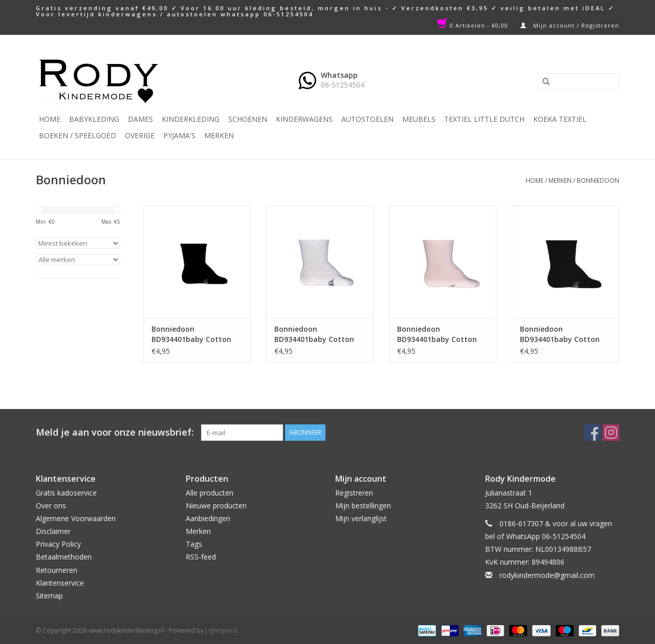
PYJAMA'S (179, 135)
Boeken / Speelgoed (78, 135)
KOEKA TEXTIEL (560, 119)
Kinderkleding (191, 119)
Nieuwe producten (216, 506)
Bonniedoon (598, 180)
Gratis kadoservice (66, 493)
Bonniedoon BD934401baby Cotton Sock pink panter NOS (437, 334)
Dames (140, 119)
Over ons (51, 506)
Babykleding (94, 119)
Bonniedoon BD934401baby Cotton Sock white (314, 334)
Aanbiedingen (208, 518)
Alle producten (210, 493)
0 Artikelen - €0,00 (474, 25)
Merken (219, 135)
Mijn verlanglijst (361, 518)
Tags (194, 544)
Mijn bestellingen (363, 506)
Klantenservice (60, 583)
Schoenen (248, 119)
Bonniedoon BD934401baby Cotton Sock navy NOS (560, 334)
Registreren (354, 493)
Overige (140, 135)
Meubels (419, 119)
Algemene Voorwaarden (76, 518)
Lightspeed (221, 630)
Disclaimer (53, 531)
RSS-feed (201, 557)
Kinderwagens (304, 119)
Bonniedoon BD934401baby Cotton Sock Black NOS (191, 334)
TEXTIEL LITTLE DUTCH (484, 119)
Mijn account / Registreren (570, 25)
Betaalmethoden (64, 557)
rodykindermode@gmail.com (547, 575)
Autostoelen (367, 119)
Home (50, 119)
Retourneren (57, 570)
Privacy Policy (58, 544)
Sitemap (49, 596)
